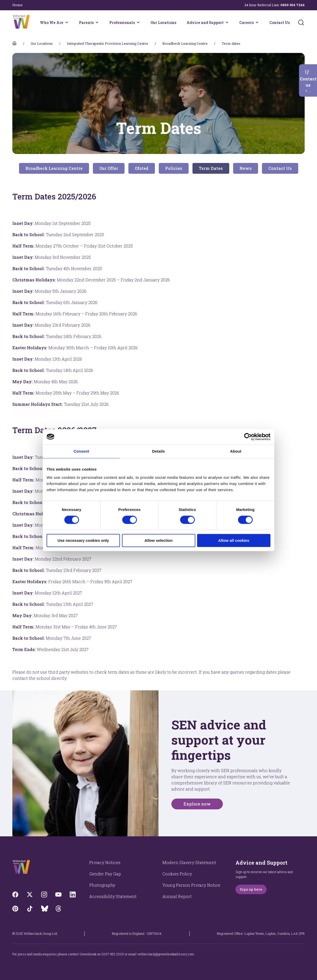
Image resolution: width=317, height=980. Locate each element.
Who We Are (52, 22)
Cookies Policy (177, 874)
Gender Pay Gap (105, 874)
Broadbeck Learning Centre (185, 43)
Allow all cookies (234, 540)
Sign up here (251, 889)
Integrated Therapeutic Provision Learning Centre (108, 43)
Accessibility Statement (113, 896)
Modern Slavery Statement (189, 862)
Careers (246, 22)
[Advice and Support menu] (227, 22)
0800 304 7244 (293, 5)
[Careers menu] (257, 22)
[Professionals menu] (138, 22)
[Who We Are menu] (67, 22)
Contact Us (280, 22)
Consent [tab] (81, 451)
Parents (86, 22)
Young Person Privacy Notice (191, 885)
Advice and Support (205, 22)
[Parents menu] (97, 22)
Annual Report (177, 896)
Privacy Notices (105, 862)
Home (17, 5)
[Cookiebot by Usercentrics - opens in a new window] (248, 437)
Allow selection (158, 540)
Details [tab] (158, 451)
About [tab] (236, 451)
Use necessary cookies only (83, 540)
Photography (102, 885)
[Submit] (301, 22)
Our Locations (163, 22)
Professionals (122, 22)
